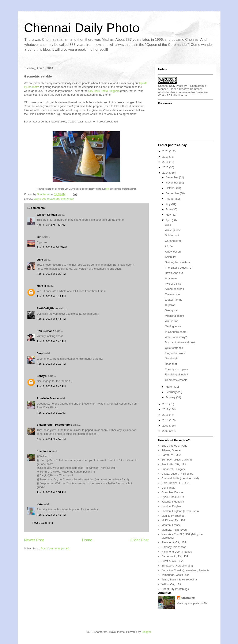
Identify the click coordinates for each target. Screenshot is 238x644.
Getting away (173, 326)
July (168, 204)
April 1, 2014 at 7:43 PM (51, 386)
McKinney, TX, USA (174, 520)
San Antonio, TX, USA (175, 556)
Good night (172, 358)
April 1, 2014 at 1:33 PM (51, 274)
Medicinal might (174, 316)
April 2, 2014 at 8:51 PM (51, 492)
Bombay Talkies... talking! (177, 460)
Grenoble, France (172, 492)
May (169, 215)
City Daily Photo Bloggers (104, 91)
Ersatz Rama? (174, 300)
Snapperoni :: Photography (54, 425)
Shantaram (44, 451)
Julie (40, 260)
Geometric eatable (176, 380)
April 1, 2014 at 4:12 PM (51, 296)
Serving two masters (177, 262)
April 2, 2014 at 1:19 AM (51, 413)
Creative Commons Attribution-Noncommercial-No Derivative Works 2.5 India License (183, 92)
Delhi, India (168, 488)
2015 (166, 167)
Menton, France (171, 525)
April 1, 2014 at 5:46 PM (51, 319)
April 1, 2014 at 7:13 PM (51, 364)
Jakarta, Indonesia (173, 502)
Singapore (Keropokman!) (177, 566)
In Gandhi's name (176, 332)
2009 (166, 426)
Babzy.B (42, 376)
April (169, 220)
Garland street (174, 241)
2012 (166, 409)
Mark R (41, 286)
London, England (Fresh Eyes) (180, 511)
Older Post (140, 540)
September (173, 193)
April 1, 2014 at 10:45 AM (52, 247)
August (170, 199)
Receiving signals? (176, 374)
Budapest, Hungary (173, 469)
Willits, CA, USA (171, 584)
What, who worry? (176, 337)
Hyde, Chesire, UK (173, 497)
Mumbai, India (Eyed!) (175, 530)
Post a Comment (43, 523)
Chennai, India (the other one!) (180, 478)
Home (87, 540)
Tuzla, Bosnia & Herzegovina (179, 579)
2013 (166, 404)
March (170, 387)
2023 (166, 151)
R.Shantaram (196, 86)
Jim (39, 237)
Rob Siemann (46, 331)
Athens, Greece (171, 450)
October (171, 188)
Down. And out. (174, 273)
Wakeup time (173, 230)
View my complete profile (192, 603)
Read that (171, 364)
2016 (166, 162)
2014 (166, 173)
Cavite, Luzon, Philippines (177, 474)
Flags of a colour (175, 353)
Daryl (40, 353)
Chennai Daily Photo (82, 28)
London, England (172, 506)
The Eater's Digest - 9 (178, 268)
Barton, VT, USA (172, 455)
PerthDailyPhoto (47, 308)
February (171, 392)
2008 (166, 431)
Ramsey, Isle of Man (174, 547)
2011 (166, 415)
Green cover (173, 294)
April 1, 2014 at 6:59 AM (51, 225)
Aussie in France (48, 398)
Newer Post (34, 540)
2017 (166, 157)
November (172, 183)
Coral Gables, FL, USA (175, 483)
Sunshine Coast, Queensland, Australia (185, 570)
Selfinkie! (171, 257)
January (171, 397)
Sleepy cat (171, 310)
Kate (40, 504)
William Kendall (47, 215)
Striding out (172, 235)
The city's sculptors (177, 369)
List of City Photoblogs (175, 589)
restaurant (53, 199)
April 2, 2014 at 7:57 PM (51, 439)
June (169, 209)
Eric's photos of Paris (174, 446)
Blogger (146, 632)
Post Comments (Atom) (55, 548)
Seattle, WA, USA (172, 561)
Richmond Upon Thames (177, 552)
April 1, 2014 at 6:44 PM (51, 341)
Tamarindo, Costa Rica (175, 575)
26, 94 (169, 246)
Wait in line (172, 321)
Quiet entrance (174, 348)
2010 (166, 420)
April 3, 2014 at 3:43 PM (51, 515)
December (172, 177)
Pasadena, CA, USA (174, 542)
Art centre (171, 278)
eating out (40, 199)
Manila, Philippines (173, 516)
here (107, 189)
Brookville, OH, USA (174, 464)
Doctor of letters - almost (180, 342)
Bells (168, 225)
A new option (173, 252)
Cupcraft (170, 305)
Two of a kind (173, 284)
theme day (67, 199)
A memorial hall (174, 289)
